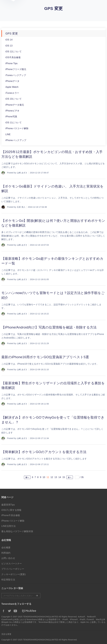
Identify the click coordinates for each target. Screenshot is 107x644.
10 (44, 477)
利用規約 (6, 553)
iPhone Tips (11, 63)
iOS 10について (14, 99)
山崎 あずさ (22, 173)
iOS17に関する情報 (11, 510)
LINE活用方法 (8, 526)
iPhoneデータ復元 (15, 105)
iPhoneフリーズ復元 (16, 69)
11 (48, 477)
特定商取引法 (8, 580)
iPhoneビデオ (12, 111)
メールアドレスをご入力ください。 (21, 596)
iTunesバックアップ (16, 75)
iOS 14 (9, 40)
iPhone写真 (11, 117)
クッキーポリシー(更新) (14, 574)
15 (64, 477)
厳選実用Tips (8, 505)
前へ (27, 477)
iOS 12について (14, 52)
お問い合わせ (8, 558)
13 (56, 477)
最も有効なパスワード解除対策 (17, 531)
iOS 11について (14, 123)
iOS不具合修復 (13, 57)
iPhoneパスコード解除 (17, 128)
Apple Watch (12, 87)
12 (52, 477)
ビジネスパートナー (12, 564)
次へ (70, 477)
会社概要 (6, 548)
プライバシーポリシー (13, 569)
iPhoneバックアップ (16, 140)
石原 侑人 (21, 207)
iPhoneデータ (12, 81)
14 (60, 477)
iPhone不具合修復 (11, 515)
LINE (8, 134)
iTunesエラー (12, 93)
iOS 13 (9, 46)
